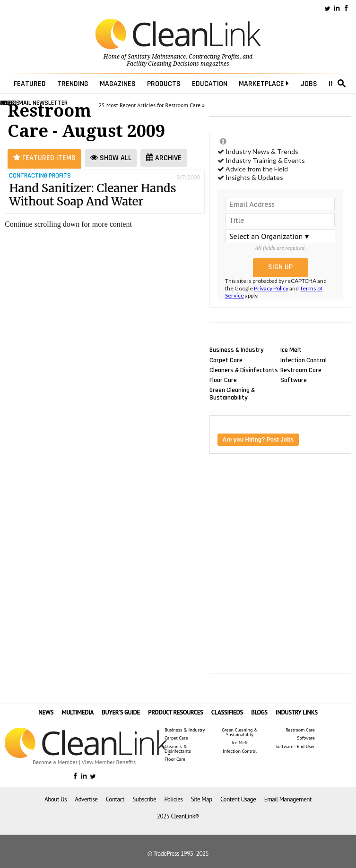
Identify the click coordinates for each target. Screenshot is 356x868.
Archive (164, 158)
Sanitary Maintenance (157, 57)
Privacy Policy (271, 288)
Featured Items (44, 158)
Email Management (288, 799)
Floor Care (223, 380)
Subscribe (144, 799)
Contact (115, 799)
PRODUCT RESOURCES (175, 712)
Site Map (202, 799)
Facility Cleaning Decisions (163, 64)
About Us (56, 799)
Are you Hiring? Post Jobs (258, 440)
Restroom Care (301, 370)
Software (294, 380)
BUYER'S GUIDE (121, 712)
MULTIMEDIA (77, 712)
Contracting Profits (214, 57)
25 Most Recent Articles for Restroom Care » (152, 105)
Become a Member (55, 762)
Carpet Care (226, 360)
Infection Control (304, 360)
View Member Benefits (109, 762)
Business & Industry (237, 350)
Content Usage (238, 799)
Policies (173, 799)
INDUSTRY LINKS (297, 712)
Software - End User (295, 747)
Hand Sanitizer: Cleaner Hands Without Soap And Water (92, 195)
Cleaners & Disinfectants (244, 370)
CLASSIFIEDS (227, 712)
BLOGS (259, 712)
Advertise (86, 799)
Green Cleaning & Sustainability (232, 394)
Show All (111, 158)
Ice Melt (291, 350)
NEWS (46, 712)
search (342, 84)
